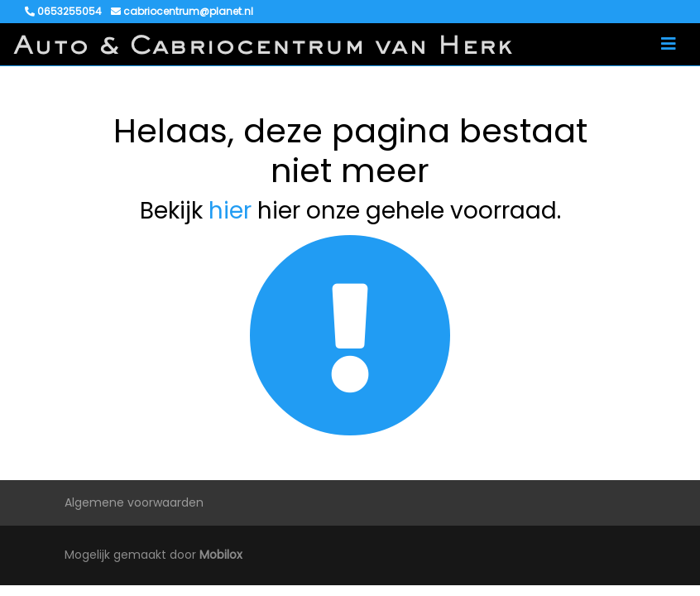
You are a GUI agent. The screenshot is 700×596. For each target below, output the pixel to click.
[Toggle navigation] (669, 44)
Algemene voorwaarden (134, 502)
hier (230, 211)
